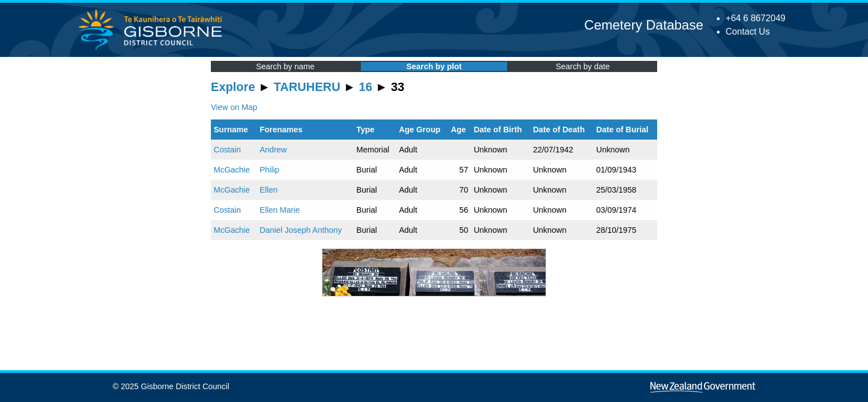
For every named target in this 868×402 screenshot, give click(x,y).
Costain (227, 150)
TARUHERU (307, 87)
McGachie (232, 170)
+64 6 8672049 (756, 18)
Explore (233, 87)
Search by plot (434, 66)
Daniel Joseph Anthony (300, 230)
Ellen (268, 190)
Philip (269, 170)
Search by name (285, 66)
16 (365, 87)
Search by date (583, 66)
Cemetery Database (643, 25)
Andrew (273, 150)
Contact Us (748, 32)
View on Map (234, 107)
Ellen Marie (279, 210)
